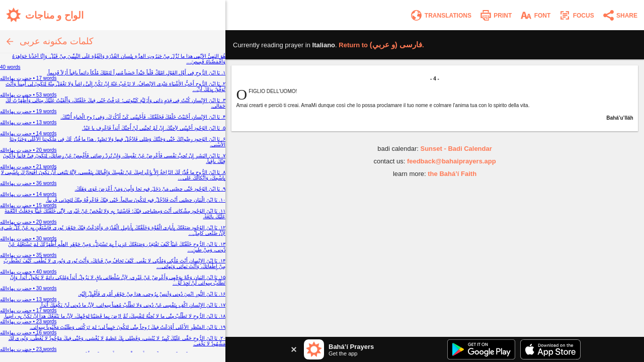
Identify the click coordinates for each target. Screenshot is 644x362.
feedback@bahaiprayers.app (452, 161)
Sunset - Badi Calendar (456, 149)
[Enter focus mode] (576, 15)
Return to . (381, 45)
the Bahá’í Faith (452, 174)
